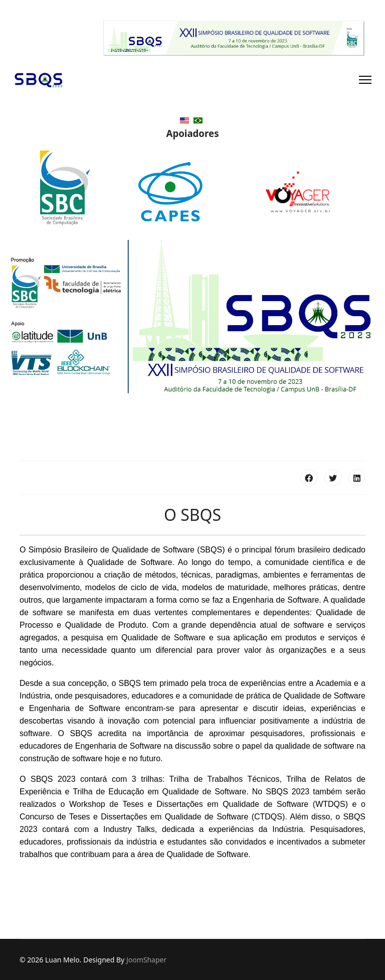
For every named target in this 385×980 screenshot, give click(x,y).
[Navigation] (365, 80)
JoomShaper (146, 960)
